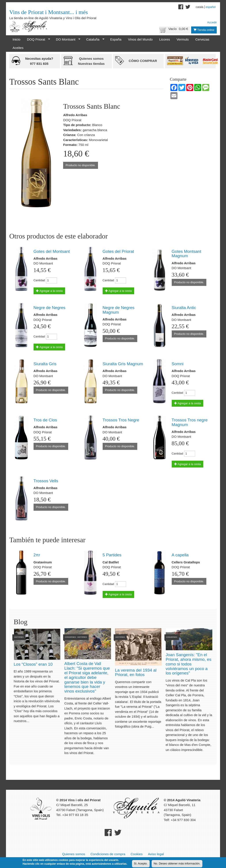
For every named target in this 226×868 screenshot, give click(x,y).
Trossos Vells (46, 481)
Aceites (18, 48)
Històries (19, 637)
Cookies (137, 854)
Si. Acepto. (141, 864)
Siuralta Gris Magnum (123, 364)
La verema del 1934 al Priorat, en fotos (136, 672)
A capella (180, 555)
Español (211, 7)
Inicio (16, 39)
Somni (178, 364)
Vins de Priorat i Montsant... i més (49, 12)
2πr (37, 555)
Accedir (212, 22)
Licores (165, 39)
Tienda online (204, 30)
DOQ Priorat (37, 39)
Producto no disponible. (81, 165)
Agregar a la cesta (49, 291)
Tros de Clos (45, 420)
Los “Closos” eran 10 (33, 664)
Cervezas (202, 39)
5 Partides (112, 555)
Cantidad (39, 280)
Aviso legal (156, 854)
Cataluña (94, 39)
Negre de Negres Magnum (119, 310)
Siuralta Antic (184, 308)
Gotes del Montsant (52, 251)
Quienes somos (74, 854)
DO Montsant (66, 39)
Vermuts (183, 39)
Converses (70, 637)
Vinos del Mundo (140, 39)
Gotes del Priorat (118, 251)
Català (200, 7)
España (116, 39)
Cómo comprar (143, 61)
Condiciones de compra (108, 854)
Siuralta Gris (45, 364)
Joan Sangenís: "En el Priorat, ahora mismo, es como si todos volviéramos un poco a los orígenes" (189, 664)
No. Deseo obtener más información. (177, 864)
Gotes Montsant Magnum (186, 254)
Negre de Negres (50, 308)
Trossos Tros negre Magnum (190, 422)
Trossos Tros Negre (121, 420)
